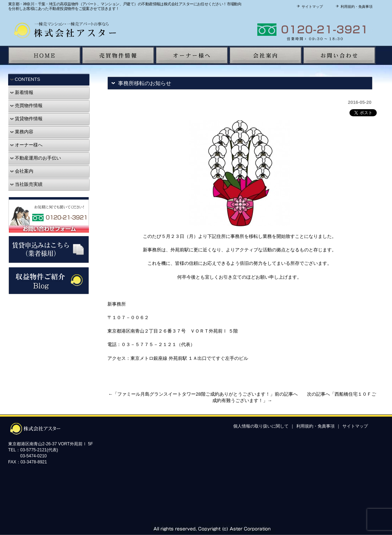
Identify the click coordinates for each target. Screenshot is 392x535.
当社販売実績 (26, 184)
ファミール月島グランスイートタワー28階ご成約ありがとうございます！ (194, 394)
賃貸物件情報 (26, 119)
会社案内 (22, 171)
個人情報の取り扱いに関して (261, 426)
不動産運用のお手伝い (35, 158)
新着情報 (22, 92)
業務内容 (22, 132)
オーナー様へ (26, 145)
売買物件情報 (26, 105)
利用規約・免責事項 (353, 7)
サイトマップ (309, 7)
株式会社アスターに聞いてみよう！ (286, 30)
